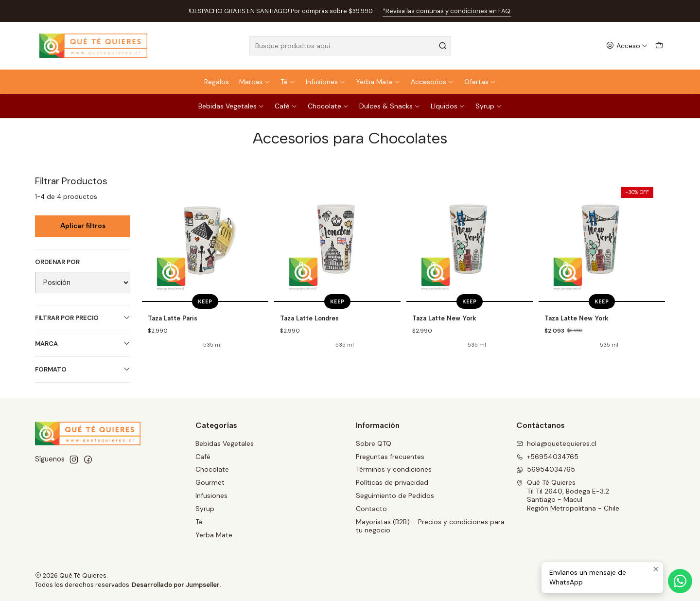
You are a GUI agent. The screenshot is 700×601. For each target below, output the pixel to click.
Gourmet (210, 482)
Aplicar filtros (83, 226)
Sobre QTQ (374, 443)
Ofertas (480, 82)
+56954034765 (547, 457)
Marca (83, 344)
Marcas (255, 82)
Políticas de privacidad (392, 482)
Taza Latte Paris (173, 318)
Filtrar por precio (83, 318)
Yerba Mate (378, 82)
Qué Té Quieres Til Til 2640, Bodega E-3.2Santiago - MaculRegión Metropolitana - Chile (568, 495)
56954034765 (546, 469)
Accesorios (432, 82)
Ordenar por (57, 262)
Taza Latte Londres (309, 318)
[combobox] (350, 46)
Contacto (371, 509)
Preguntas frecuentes (390, 457)
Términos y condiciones (394, 469)
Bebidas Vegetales (231, 106)
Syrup (489, 106)
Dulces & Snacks (390, 106)
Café (286, 106)
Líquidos (448, 106)
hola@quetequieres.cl (556, 443)
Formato (83, 369)
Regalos (217, 82)
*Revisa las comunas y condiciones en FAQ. (447, 11)
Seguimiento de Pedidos (395, 495)
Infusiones (326, 82)
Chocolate (328, 106)
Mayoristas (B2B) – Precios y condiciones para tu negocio (430, 526)
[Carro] (659, 46)
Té (288, 82)
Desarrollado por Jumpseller (176, 585)
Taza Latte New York (444, 318)
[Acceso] (627, 46)
